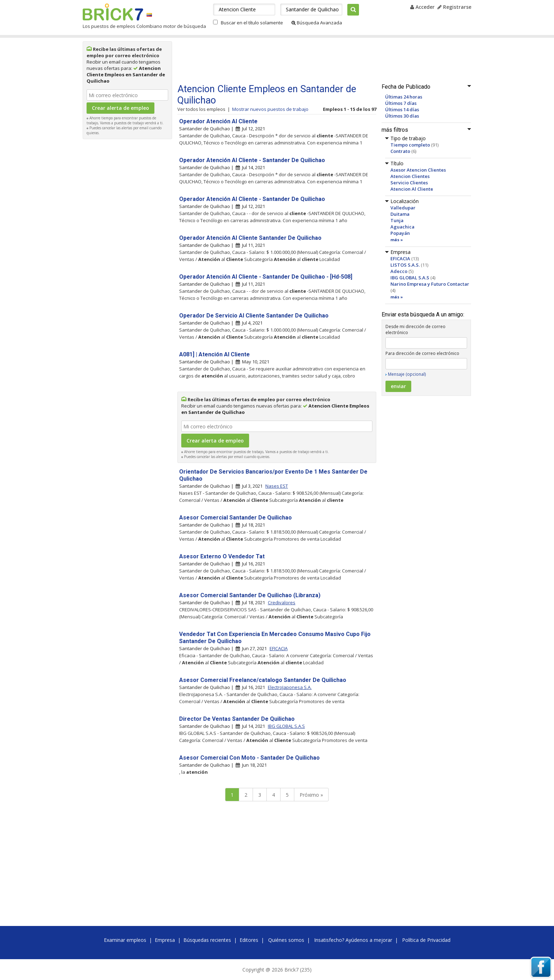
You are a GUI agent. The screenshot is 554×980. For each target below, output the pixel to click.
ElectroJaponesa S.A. (290, 687)
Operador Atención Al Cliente (218, 121)
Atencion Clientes (410, 176)
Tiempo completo (410, 145)
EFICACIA (400, 259)
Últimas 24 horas (404, 97)
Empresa (165, 940)
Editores (249, 940)
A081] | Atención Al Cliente (214, 354)
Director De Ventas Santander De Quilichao (237, 719)
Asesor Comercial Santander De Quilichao (235, 518)
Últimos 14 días (402, 109)
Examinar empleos (125, 940)
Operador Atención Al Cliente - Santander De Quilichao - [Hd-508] (266, 277)
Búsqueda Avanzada (317, 23)
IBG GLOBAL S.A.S (410, 278)
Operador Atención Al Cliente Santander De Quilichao (250, 238)
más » (397, 240)
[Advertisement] (128, 249)
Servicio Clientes (409, 183)
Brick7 (113, 12)
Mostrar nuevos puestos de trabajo (270, 109)
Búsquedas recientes (207, 940)
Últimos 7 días (401, 103)
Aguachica (402, 227)
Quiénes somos (286, 940)
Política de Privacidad (426, 940)
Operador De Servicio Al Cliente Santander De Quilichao (254, 316)
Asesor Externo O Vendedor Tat (222, 556)
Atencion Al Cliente (412, 189)
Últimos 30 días (402, 116)
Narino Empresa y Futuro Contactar (430, 284)
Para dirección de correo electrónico (422, 353)
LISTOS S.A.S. (405, 265)
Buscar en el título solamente (252, 23)
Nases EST (277, 486)
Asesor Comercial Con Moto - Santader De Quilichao (249, 758)
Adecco (399, 271)
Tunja (397, 220)
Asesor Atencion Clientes (418, 170)
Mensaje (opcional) (407, 374)
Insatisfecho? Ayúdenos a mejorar (353, 940)
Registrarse (454, 7)
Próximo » (311, 795)
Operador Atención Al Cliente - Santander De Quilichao (252, 160)
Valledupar (403, 208)
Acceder (422, 7)
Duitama (400, 214)
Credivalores (282, 602)
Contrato (400, 151)
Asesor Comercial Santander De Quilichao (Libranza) (250, 595)
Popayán (400, 233)
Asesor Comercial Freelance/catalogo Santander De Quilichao (263, 680)
